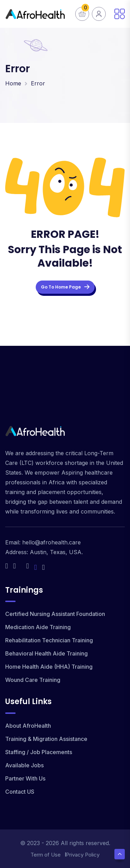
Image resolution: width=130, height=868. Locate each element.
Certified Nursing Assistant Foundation (55, 614)
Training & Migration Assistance (46, 739)
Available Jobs (24, 765)
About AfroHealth (28, 726)
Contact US (20, 792)
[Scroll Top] (120, 854)
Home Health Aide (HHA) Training (49, 667)
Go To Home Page (65, 287)
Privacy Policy (83, 855)
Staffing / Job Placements (39, 752)
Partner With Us (25, 778)
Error (38, 83)
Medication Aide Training (38, 627)
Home (13, 83)
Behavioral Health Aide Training (46, 653)
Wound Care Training (33, 680)
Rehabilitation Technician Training (49, 640)
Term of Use (46, 855)
